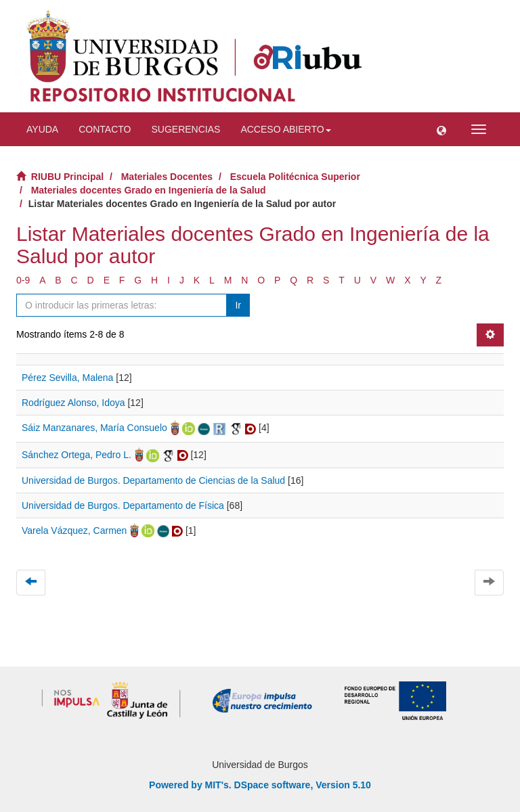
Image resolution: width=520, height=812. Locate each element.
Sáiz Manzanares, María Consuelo (94, 428)
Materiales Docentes (167, 177)
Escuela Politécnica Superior (295, 177)
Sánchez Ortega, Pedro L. (77, 455)
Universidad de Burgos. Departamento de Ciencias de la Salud (153, 480)
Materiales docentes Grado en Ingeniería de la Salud (149, 190)
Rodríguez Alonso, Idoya (73, 403)
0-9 (23, 280)
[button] (441, 129)
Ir (238, 305)
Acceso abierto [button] (285, 129)
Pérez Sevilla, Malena (67, 378)
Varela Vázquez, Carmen (74, 531)
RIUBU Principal (67, 177)
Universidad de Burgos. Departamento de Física (123, 505)
